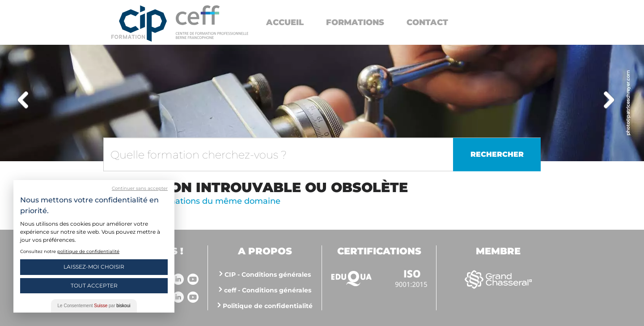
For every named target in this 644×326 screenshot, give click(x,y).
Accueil (285, 22)
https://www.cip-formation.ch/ (212, 22)
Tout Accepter (94, 285)
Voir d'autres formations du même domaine (192, 201)
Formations (355, 22)
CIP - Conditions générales (268, 275)
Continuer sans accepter (140, 188)
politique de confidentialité (88, 251)
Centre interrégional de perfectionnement (139, 24)
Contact (427, 22)
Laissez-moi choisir (94, 267)
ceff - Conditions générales (268, 290)
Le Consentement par (94, 306)
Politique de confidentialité (268, 306)
